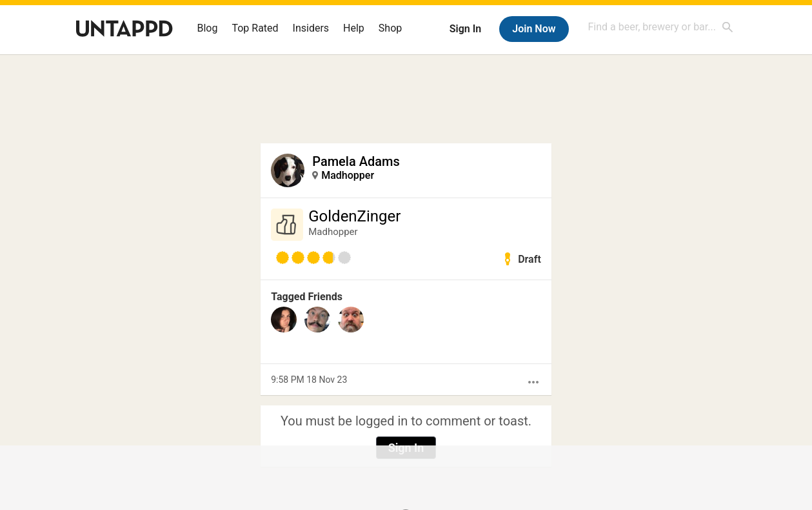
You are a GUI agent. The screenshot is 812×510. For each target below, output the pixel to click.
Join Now (534, 29)
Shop (390, 28)
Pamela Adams (356, 161)
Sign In (465, 29)
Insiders (311, 28)
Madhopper (348, 175)
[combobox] (661, 27)
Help (354, 28)
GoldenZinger (354, 216)
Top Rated (255, 28)
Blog (208, 28)
